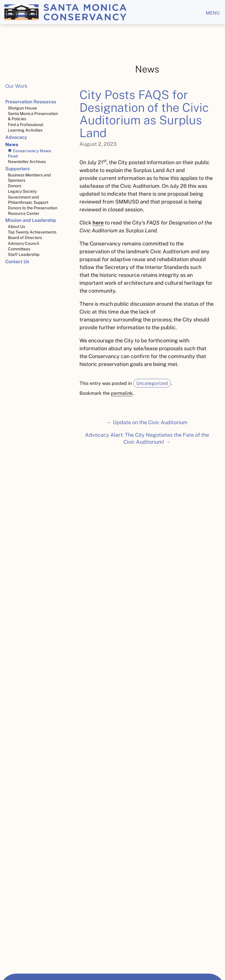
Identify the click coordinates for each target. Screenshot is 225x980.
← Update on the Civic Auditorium (147, 422)
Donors (15, 186)
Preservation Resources (31, 102)
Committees (19, 249)
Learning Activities (25, 130)
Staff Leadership (24, 254)
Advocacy (16, 137)
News (12, 145)
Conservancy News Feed (30, 153)
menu (213, 13)
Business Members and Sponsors (29, 178)
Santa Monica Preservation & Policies (33, 116)
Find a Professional (26, 125)
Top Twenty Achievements (32, 232)
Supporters (17, 169)
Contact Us (17, 262)
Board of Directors (25, 238)
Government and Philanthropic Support (28, 200)
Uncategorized (152, 383)
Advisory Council (23, 243)
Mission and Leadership (31, 220)
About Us (16, 227)
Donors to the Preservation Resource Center (33, 210)
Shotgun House (22, 108)
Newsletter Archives (27, 162)
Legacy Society (22, 191)
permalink (122, 393)
